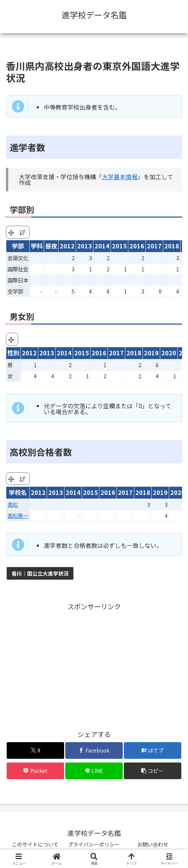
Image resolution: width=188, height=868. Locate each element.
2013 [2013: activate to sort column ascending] (85, 246)
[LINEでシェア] (94, 771)
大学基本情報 (120, 177)
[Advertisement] (94, 664)
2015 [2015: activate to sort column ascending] (119, 246)
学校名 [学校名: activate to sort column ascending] (18, 492)
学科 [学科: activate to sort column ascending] (37, 246)
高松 (13, 504)
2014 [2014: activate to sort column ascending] (102, 246)
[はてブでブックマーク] (152, 750)
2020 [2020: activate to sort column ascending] (178, 492)
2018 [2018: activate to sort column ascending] (172, 246)
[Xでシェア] (35, 750)
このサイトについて (35, 844)
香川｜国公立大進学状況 (40, 573)
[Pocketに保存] (35, 771)
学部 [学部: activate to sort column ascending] (18, 246)
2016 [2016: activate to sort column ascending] (137, 246)
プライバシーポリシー (94, 844)
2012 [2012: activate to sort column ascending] (67, 246)
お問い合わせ (153, 844)
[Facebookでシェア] (94, 750)
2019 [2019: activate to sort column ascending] (160, 492)
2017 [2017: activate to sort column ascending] (154, 246)
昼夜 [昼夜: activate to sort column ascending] (51, 246)
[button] (152, 771)
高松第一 (18, 515)
